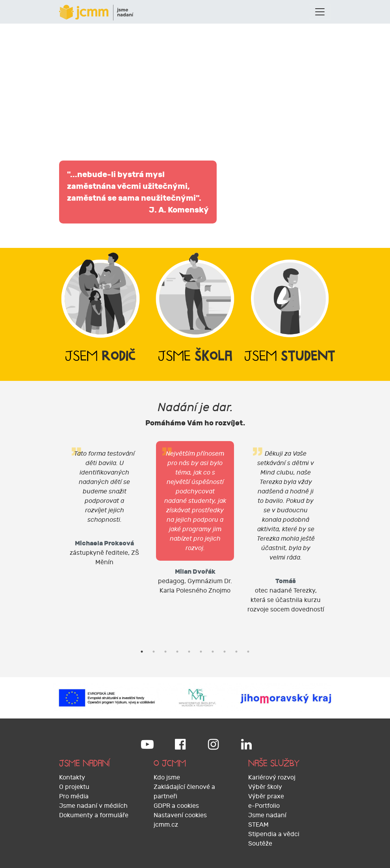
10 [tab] (248, 652)
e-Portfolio (264, 806)
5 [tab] (189, 652)
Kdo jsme (167, 778)
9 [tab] (236, 652)
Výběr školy (265, 787)
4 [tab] (177, 652)
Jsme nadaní (267, 815)
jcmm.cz (166, 825)
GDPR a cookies (176, 806)
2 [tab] (154, 652)
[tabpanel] (104, 507)
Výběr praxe (266, 796)
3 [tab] (165, 652)
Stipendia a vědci (274, 834)
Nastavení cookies (180, 815)
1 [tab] (142, 652)
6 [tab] (201, 652)
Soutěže (260, 844)
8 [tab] (225, 652)
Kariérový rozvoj (272, 778)
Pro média (74, 796)
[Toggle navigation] (320, 12)
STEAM (258, 825)
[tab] (100, 314)
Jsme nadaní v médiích (93, 806)
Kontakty (72, 778)
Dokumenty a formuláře (94, 815)
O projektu (74, 787)
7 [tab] (213, 652)
